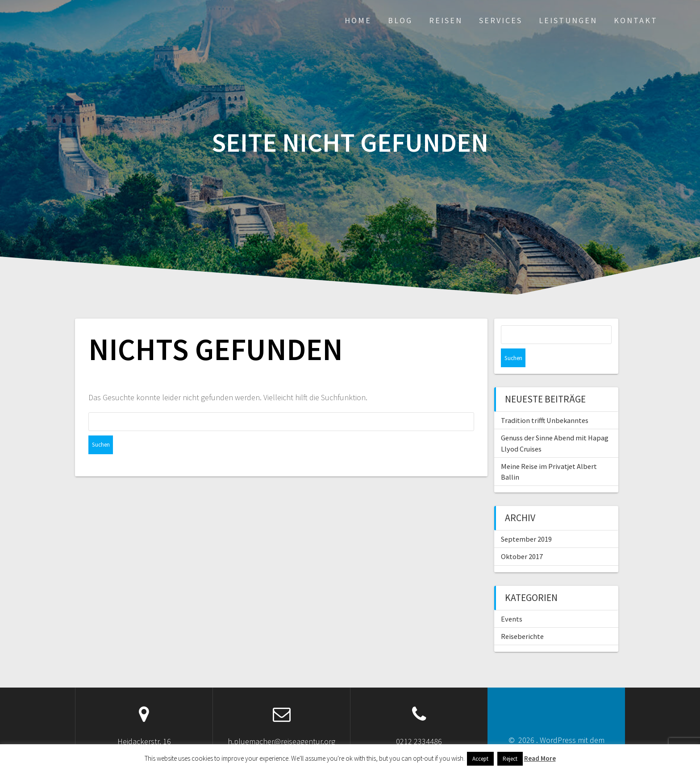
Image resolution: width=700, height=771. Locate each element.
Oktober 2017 (522, 538)
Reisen (446, 20)
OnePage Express (568, 733)
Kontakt (636, 20)
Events (512, 600)
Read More (540, 758)
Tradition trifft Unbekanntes (545, 402)
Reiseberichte (522, 618)
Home (358, 20)
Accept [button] (480, 759)
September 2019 (526, 520)
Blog (400, 20)
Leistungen (568, 20)
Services (501, 20)
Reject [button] (510, 759)
